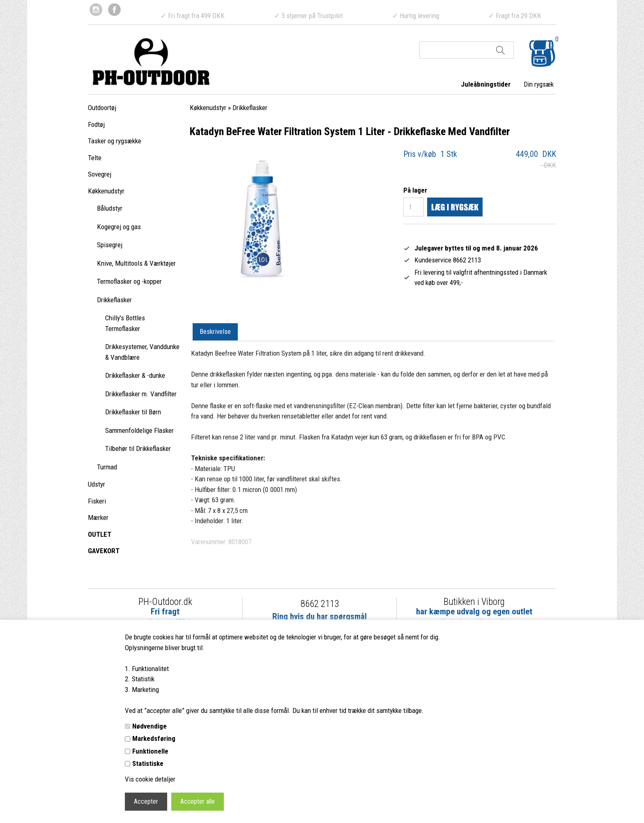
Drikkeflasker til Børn (133, 412)
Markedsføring (154, 738)
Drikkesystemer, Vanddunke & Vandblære (142, 352)
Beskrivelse (215, 331)
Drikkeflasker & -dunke (135, 375)
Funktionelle (150, 751)
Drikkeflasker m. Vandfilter (141, 394)
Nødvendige (149, 726)
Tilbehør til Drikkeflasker (138, 448)
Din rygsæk (539, 84)
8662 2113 (320, 604)
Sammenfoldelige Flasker (139, 430)
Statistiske (148, 763)
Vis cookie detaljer (150, 779)
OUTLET (100, 534)
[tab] (215, 332)
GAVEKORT (104, 551)
